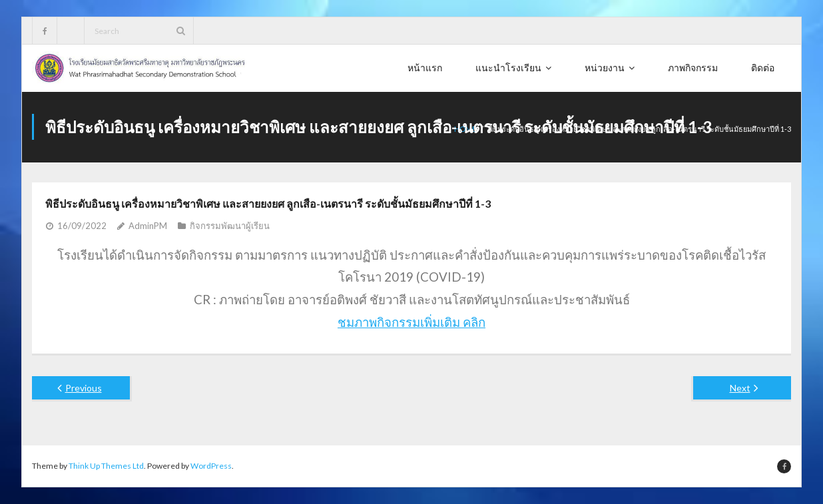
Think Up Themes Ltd (106, 466)
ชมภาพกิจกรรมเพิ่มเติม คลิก (411, 322)
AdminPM (148, 226)
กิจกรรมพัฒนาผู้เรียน (230, 226)
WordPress (211, 466)
